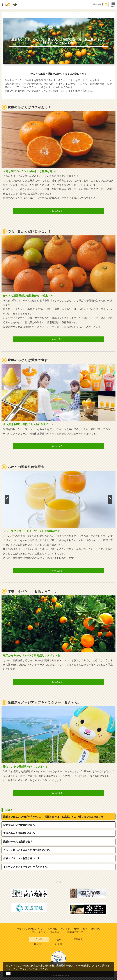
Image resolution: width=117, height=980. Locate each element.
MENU (113, 4)
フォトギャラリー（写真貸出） (48, 932)
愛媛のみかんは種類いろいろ (19, 833)
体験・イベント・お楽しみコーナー (23, 858)
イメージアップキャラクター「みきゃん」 (26, 867)
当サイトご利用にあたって (31, 929)
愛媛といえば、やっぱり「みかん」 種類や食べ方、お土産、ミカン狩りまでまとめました (53, 817)
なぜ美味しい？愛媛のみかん (19, 825)
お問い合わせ (80, 929)
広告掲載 (53, 929)
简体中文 (39, 944)
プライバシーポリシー (18, 969)
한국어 (58, 944)
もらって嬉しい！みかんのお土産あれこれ (26, 850)
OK (8, 974)
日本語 (39, 939)
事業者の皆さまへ (76, 932)
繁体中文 (78, 939)
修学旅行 (96, 929)
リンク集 (65, 929)
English (58, 939)
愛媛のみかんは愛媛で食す (18, 842)
